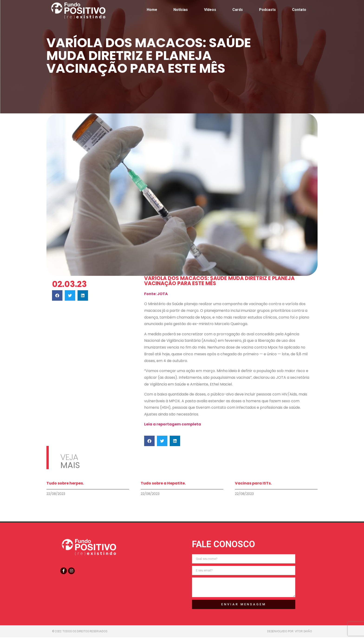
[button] (57, 295)
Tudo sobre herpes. (65, 483)
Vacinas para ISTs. (253, 483)
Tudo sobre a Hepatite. (163, 483)
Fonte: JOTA (156, 294)
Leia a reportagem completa (173, 424)
